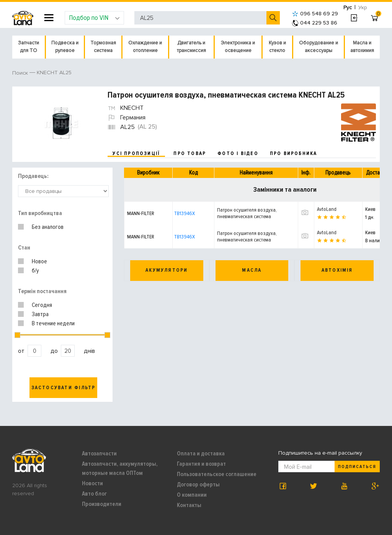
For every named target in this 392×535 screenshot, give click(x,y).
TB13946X (185, 213)
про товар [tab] (190, 153)
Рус (348, 7)
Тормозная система (103, 47)
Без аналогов (48, 227)
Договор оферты (198, 484)
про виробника (294, 153)
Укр (363, 7)
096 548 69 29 (315, 14)
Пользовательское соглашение (217, 474)
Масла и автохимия (362, 47)
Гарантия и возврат (201, 464)
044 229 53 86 (315, 23)
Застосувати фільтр (64, 388)
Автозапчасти (99, 453)
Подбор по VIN (94, 18)
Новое (39, 261)
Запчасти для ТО (29, 47)
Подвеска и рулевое (65, 47)
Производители (102, 504)
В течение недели (53, 323)
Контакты (189, 505)
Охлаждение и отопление (145, 47)
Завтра (40, 314)
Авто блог (94, 494)
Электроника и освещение (238, 47)
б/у (35, 271)
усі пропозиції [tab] (136, 153)
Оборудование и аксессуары (318, 47)
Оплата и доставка (201, 453)
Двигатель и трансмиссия (191, 47)
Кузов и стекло (277, 47)
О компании (192, 495)
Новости (92, 483)
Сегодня (42, 305)
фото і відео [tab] (238, 153)
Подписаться (357, 467)
